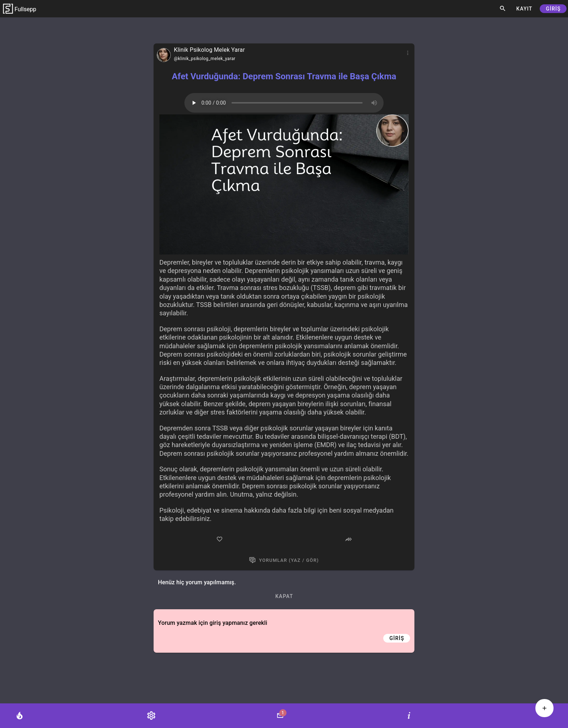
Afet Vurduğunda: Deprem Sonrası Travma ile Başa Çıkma (284, 76)
